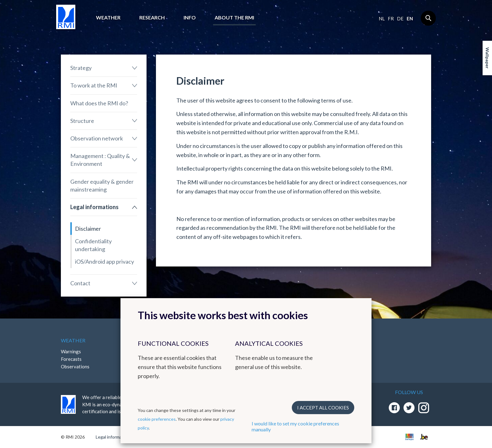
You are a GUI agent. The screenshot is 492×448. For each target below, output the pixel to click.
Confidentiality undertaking (93, 245)
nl (382, 18)
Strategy (81, 68)
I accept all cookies (323, 408)
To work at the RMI (94, 85)
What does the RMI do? (99, 103)
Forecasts (71, 359)
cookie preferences (157, 419)
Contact (80, 283)
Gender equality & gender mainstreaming (102, 185)
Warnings (71, 351)
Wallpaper (487, 58)
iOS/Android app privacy (104, 261)
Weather (108, 17)
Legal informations (94, 207)
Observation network (97, 138)
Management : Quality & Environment (100, 160)
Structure (82, 121)
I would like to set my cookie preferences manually (295, 426)
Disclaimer (88, 229)
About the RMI (234, 17)
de (400, 18)
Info (190, 17)
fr (391, 18)
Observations (75, 366)
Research (152, 17)
